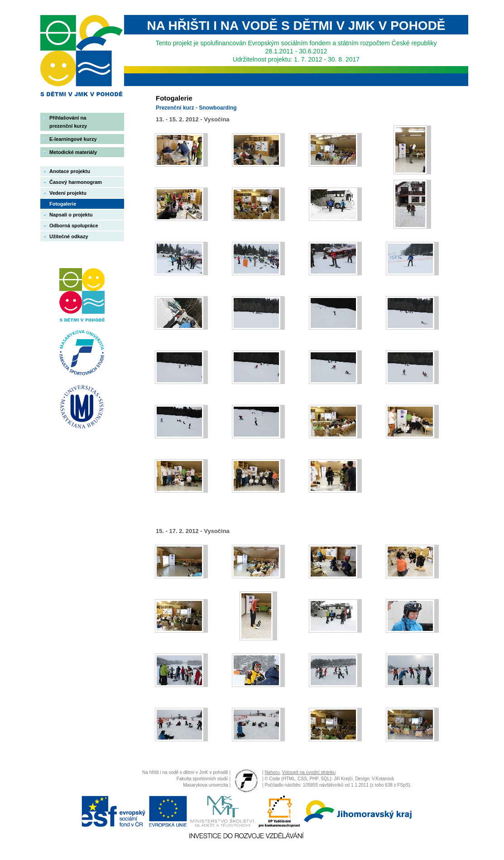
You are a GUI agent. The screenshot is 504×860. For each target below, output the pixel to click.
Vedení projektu (68, 193)
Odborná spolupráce (74, 226)
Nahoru (272, 772)
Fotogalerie (63, 204)
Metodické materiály (73, 152)
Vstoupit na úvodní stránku (309, 772)
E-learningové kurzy (73, 139)
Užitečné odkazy (69, 236)
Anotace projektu (70, 171)
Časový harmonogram (76, 182)
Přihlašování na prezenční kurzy (68, 122)
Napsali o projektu (71, 215)
